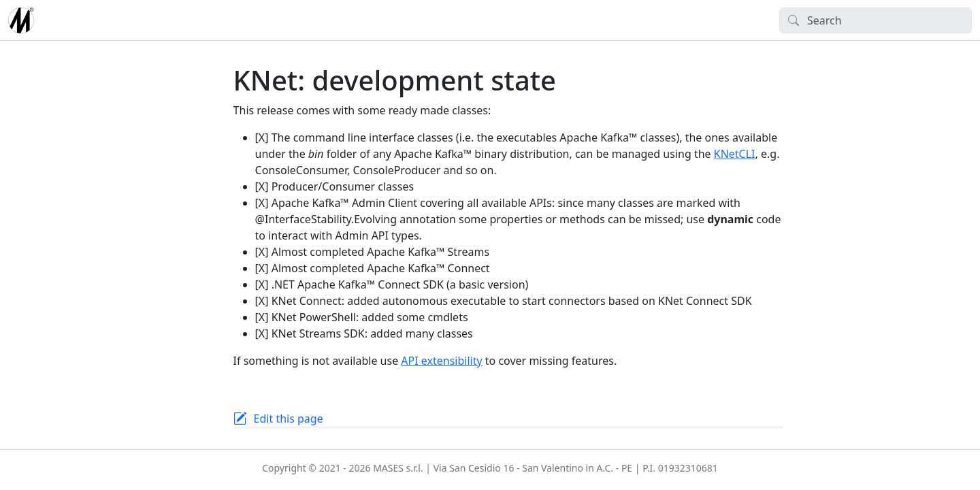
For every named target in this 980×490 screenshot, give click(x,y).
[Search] (876, 20)
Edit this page (289, 419)
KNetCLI (735, 154)
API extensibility (441, 361)
